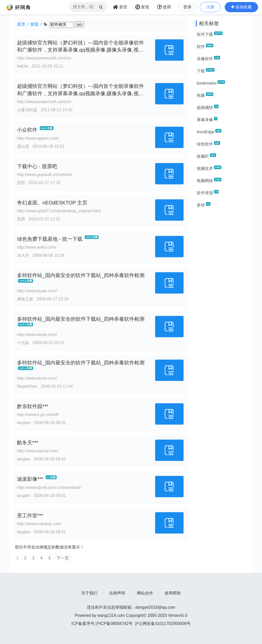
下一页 (63, 558)
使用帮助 (173, 593)
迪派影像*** (30, 479)
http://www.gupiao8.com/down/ (45, 175)
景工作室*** (30, 516)
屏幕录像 (207, 119)
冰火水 (23, 255)
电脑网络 (209, 180)
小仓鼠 (23, 343)
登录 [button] (187, 7)
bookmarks (211, 83)
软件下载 (210, 34)
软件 (205, 46)
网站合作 (145, 593)
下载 (206, 71)
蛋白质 (23, 146)
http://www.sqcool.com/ (38, 451)
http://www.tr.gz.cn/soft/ (38, 415)
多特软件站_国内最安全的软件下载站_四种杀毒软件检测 (81, 275)
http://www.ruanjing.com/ (39, 524)
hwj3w (23, 66)
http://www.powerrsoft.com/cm (44, 58)
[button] (241, 7)
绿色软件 (208, 144)
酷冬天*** (28, 443)
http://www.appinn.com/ (38, 138)
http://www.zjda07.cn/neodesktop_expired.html (59, 211)
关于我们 (89, 593)
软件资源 (208, 192)
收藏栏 (206, 156)
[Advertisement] (222, 288)
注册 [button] (210, 7)
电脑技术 (209, 168)
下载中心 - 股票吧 (37, 166)
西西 (21, 183)
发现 (34, 24)
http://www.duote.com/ (37, 291)
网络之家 (25, 299)
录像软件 (208, 58)
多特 (204, 205)
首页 (21, 24)
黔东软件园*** (33, 406)
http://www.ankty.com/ (37, 247)
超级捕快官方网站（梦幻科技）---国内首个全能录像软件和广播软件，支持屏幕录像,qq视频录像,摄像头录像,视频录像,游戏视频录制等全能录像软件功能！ (80, 50)
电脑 (205, 95)
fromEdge (209, 132)
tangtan (24, 423)
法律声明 (117, 593)
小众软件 (27, 130)
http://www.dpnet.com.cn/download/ (49, 487)
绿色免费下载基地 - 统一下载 (50, 239)
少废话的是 (27, 110)
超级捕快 (208, 107)
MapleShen (27, 386)
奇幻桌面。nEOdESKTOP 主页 (52, 203)
